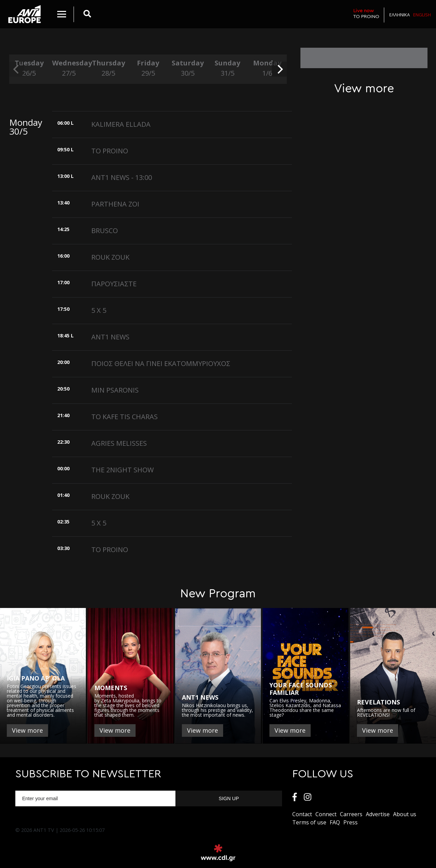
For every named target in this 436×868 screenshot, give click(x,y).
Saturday (188, 68)
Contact (302, 814)
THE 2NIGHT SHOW (122, 470)
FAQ (335, 822)
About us (405, 814)
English (422, 15)
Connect (326, 814)
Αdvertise (378, 814)
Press (351, 822)
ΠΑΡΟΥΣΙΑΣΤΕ (114, 284)
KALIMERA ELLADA (121, 124)
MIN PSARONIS (115, 390)
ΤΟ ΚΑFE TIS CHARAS (124, 417)
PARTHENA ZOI (115, 204)
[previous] (17, 69)
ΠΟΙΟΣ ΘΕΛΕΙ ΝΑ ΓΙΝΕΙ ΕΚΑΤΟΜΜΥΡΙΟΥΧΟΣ (161, 363)
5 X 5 (99, 310)
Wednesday (68, 68)
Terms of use (309, 822)
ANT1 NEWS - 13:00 (122, 177)
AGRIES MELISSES (119, 443)
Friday (148, 68)
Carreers (351, 814)
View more (27, 730)
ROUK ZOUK (110, 257)
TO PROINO (366, 13)
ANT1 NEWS (110, 337)
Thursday (108, 68)
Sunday (227, 68)
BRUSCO (105, 231)
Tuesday (29, 68)
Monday (267, 68)
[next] (279, 69)
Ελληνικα (400, 15)
